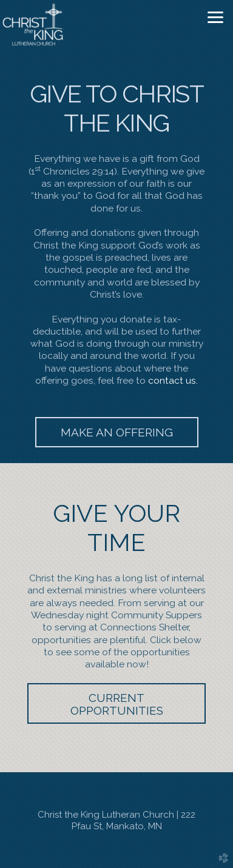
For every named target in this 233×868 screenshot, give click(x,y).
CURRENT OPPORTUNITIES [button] (117, 704)
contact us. (173, 380)
